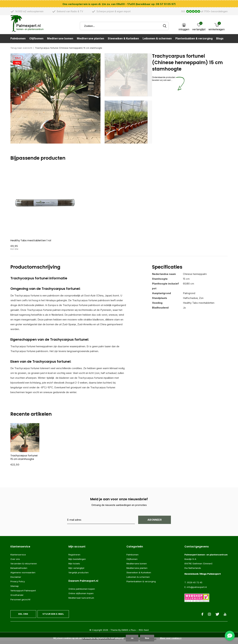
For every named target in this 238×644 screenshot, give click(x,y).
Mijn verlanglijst (76, 571)
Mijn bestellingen (77, 562)
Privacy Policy (18, 585)
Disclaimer (16, 580)
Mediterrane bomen (60, 42)
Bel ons (23, 617)
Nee (147, 638)
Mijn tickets (74, 567)
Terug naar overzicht (21, 51)
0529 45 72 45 (195, 586)
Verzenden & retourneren (24, 567)
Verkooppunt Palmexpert (23, 594)
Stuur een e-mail (53, 617)
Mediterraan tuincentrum (81, 601)
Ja (132, 638)
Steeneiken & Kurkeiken (123, 42)
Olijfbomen (36, 42)
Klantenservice (18, 558)
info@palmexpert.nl (197, 590)
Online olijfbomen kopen (81, 597)
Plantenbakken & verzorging (194, 42)
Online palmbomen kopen (82, 592)
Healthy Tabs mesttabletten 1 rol (31, 244)
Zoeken (164, 30)
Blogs (220, 42)
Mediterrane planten (90, 42)
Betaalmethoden (19, 571)
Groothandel (17, 598)
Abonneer (155, 523)
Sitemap (15, 589)
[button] (128, 78)
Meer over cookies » (171, 638)
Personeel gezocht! (20, 603)
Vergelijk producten (79, 576)
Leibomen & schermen (157, 42)
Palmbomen (18, 42)
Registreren (74, 558)
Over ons (15, 562)
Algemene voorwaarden (23, 576)
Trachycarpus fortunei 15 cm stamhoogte (24, 461)
